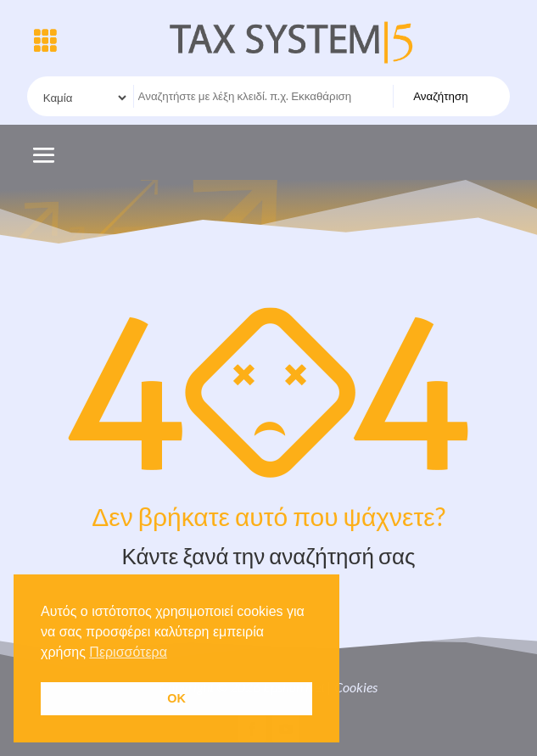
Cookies (356, 687)
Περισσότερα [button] (128, 652)
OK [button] (176, 698)
